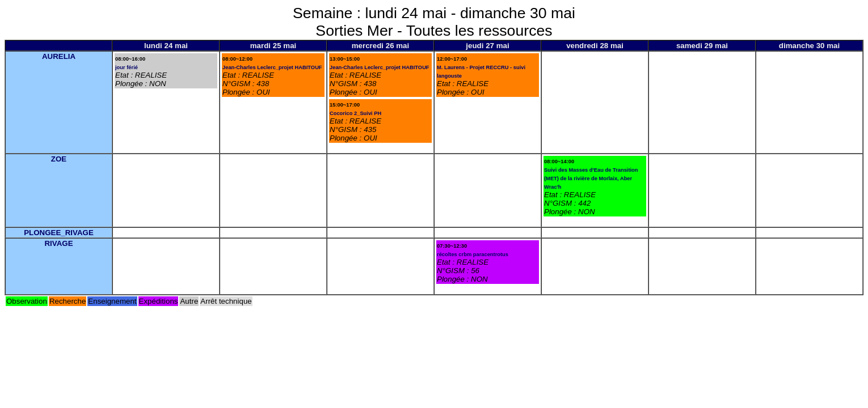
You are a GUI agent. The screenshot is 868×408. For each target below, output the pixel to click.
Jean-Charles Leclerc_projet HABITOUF (272, 67)
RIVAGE (58, 243)
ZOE (59, 159)
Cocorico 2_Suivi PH (355, 113)
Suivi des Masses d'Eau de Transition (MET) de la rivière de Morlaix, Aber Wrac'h (591, 178)
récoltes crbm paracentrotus (473, 254)
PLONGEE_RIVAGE (59, 233)
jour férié (127, 67)
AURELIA (59, 56)
